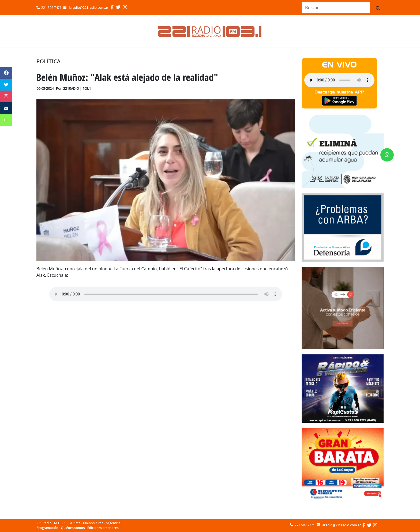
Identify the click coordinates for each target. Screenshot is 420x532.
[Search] (336, 8)
